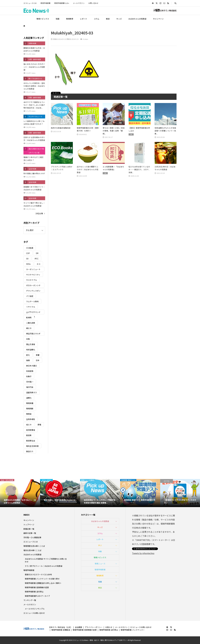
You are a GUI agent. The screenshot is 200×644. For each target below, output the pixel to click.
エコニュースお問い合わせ (34, 613)
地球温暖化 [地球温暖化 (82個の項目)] (31, 350)
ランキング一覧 (30, 600)
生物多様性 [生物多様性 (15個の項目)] (31, 419)
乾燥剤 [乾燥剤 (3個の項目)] (29, 317)
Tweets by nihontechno (143, 553)
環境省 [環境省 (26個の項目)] (29, 414)
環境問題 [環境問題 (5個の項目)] (30, 409)
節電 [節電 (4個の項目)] (39, 425)
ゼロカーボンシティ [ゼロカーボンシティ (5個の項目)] (33, 286)
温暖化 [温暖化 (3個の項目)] (29, 398)
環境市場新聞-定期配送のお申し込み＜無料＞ (43, 583)
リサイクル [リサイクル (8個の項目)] (31, 307)
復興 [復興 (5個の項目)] (28, 360)
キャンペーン (158, 19)
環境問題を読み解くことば (34, 546)
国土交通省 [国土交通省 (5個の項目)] (31, 344)
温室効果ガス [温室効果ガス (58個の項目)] (32, 392)
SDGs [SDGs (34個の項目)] (28, 264)
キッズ (119, 19)
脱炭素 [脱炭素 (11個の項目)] (29, 435)
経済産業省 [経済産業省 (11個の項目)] (31, 430)
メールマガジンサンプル (35, 609)
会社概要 (78, 627)
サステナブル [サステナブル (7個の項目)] (32, 280)
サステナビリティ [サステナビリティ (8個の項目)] (33, 275)
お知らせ (109, 627)
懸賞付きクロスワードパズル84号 (38, 575)
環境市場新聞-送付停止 (34, 592)
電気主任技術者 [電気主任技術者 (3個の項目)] (32, 446)
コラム (97, 19)
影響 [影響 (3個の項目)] (38, 355)
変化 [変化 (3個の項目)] (28, 355)
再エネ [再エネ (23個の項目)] (29, 328)
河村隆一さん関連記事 (32, 537)
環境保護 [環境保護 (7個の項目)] (30, 403)
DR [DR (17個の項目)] (37, 253)
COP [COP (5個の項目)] (28, 253)
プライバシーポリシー (94, 627)
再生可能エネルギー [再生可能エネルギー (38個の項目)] (33, 334)
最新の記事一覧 (30, 533)
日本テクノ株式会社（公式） (61, 627)
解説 (108, 19)
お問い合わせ (93, 3)
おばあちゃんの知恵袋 (137, 19)
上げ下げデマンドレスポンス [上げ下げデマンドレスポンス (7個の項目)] (33, 313)
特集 (100, 551)
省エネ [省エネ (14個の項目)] (29, 425)
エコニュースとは (30, 3)
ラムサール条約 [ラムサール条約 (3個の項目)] (32, 301)
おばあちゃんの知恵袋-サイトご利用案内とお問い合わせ (46, 560)
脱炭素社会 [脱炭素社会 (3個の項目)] (31, 441)
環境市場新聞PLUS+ (62, 3)
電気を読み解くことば (32, 550)
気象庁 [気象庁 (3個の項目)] (29, 376)
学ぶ (100, 545)
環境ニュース (100, 564)
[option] (20, 493)
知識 (58, 19)
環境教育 (70, 19)
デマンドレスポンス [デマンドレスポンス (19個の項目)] (33, 291)
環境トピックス (43, 19)
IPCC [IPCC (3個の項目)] (37, 259)
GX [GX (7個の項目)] (27, 259)
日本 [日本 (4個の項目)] (38, 360)
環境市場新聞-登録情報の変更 (37, 587)
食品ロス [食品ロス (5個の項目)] (30, 451)
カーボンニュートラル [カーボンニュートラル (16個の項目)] (33, 270)
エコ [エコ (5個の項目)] (39, 264)
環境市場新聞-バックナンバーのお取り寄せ (42, 579)
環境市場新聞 (45, 3)
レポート (84, 19)
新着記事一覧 (29, 529)
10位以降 (39, 213)
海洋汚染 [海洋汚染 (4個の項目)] (30, 387)
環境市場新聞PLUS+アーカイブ (37, 596)
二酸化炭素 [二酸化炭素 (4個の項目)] (31, 323)
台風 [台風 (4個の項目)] (28, 339)
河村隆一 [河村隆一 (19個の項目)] (30, 382)
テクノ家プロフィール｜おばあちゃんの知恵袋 (44, 566)
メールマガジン (79, 3)
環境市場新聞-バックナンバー (133, 630)
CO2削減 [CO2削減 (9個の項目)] (30, 248)
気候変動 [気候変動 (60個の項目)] (30, 371)
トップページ (29, 525)
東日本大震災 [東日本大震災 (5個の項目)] (32, 366)
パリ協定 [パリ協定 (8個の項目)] (30, 296)
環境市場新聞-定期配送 (61, 630)
